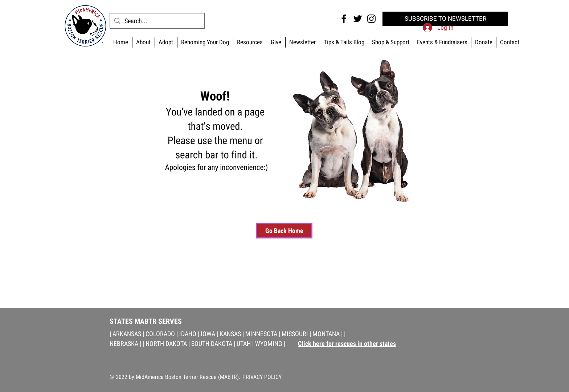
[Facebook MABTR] (344, 19)
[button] (390, 42)
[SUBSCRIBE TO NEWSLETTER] (445, 19)
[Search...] (157, 21)
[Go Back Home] (284, 231)
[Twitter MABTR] (358, 19)
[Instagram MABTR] (371, 19)
